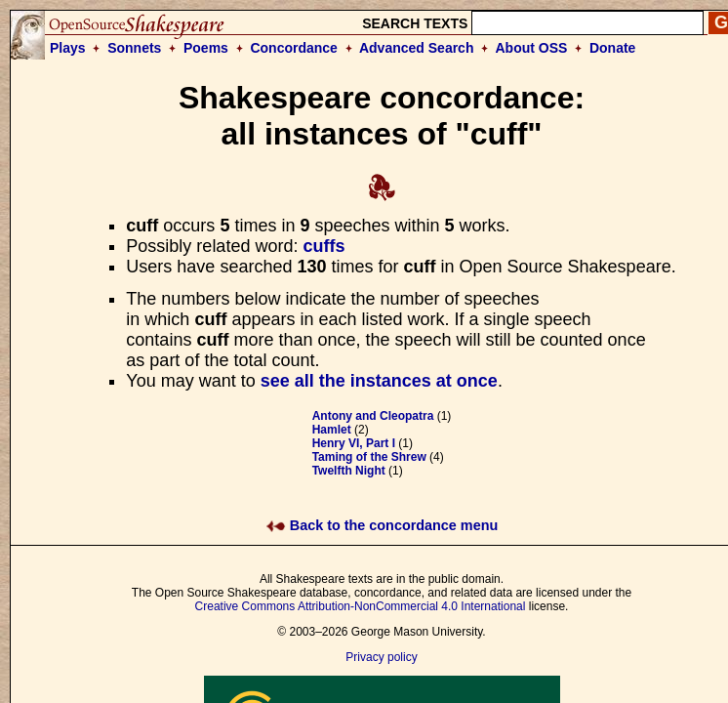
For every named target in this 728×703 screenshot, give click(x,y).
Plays (68, 48)
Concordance (293, 48)
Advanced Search (417, 48)
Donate (612, 48)
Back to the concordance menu (382, 525)
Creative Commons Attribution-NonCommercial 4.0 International (361, 606)
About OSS (532, 48)
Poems (206, 48)
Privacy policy (381, 657)
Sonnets (134, 48)
